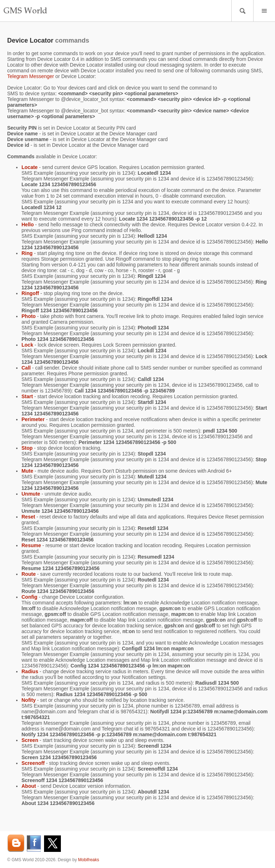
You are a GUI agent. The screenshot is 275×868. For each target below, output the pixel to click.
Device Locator (30, 40)
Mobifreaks (89, 860)
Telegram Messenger (31, 76)
